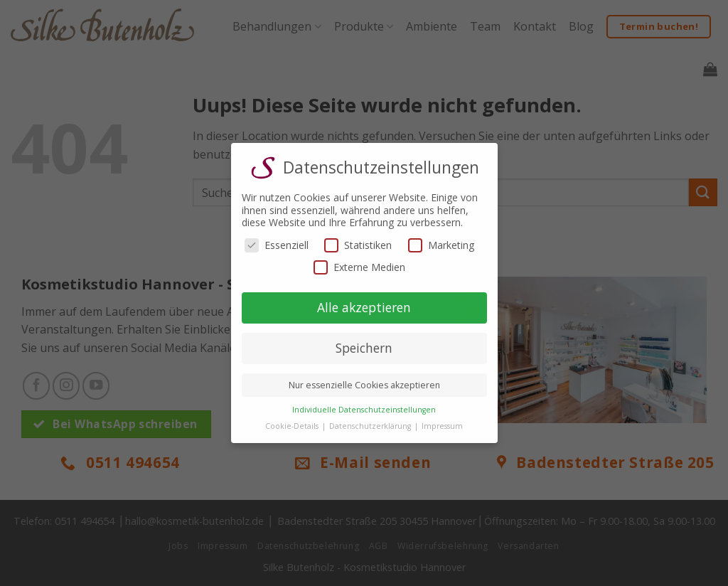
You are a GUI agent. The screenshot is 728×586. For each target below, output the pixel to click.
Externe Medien (359, 267)
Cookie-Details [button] (293, 426)
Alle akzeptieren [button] (364, 307)
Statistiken (358, 245)
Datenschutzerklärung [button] (371, 426)
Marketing (441, 245)
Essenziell (277, 245)
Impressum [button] (442, 426)
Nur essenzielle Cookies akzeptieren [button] (364, 385)
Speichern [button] (364, 348)
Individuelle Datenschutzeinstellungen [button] (364, 410)
